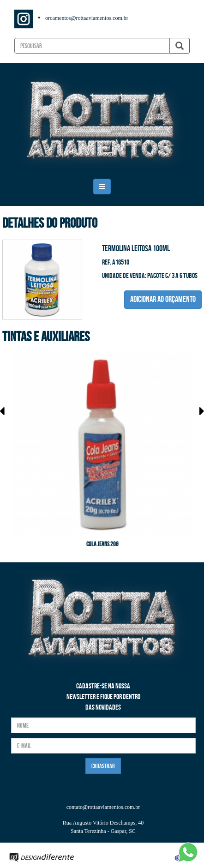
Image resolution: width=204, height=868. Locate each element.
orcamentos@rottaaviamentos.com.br (87, 18)
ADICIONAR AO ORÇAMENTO (163, 299)
